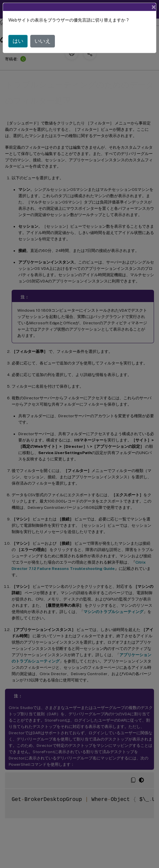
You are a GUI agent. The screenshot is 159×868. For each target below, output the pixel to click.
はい (18, 41)
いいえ (43, 41)
